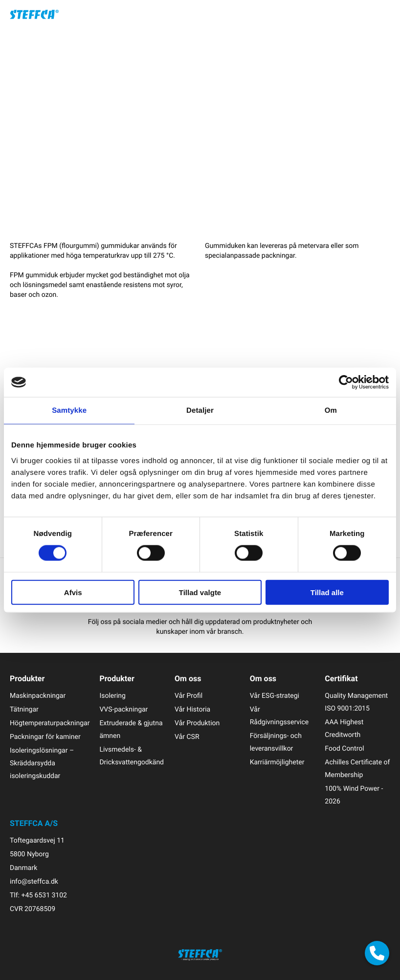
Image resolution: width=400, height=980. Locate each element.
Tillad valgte (200, 592)
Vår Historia (192, 709)
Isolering (112, 696)
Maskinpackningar (38, 696)
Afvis (73, 592)
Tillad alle (327, 592)
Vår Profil (189, 696)
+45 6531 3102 (44, 895)
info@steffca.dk (34, 881)
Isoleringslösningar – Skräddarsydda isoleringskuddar (42, 763)
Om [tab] (331, 411)
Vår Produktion (197, 723)
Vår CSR (187, 737)
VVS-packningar (123, 709)
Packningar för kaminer (45, 737)
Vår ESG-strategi (275, 696)
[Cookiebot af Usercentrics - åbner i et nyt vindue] (346, 382)
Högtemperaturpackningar (50, 723)
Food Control (344, 748)
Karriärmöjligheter (277, 762)
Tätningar (24, 709)
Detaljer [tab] (200, 411)
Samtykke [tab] (69, 411)
